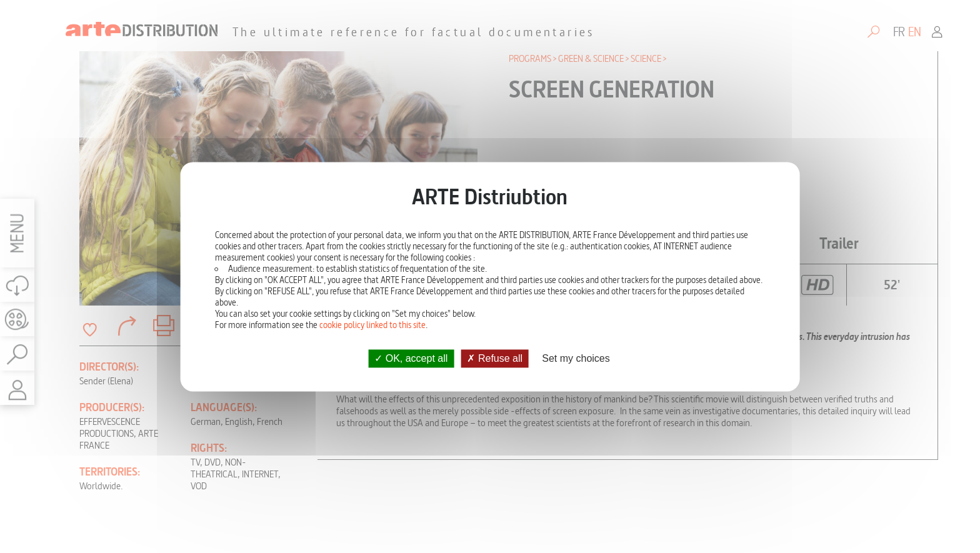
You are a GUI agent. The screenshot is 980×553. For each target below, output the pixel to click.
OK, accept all (411, 358)
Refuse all (495, 358)
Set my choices (576, 358)
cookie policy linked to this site (372, 325)
